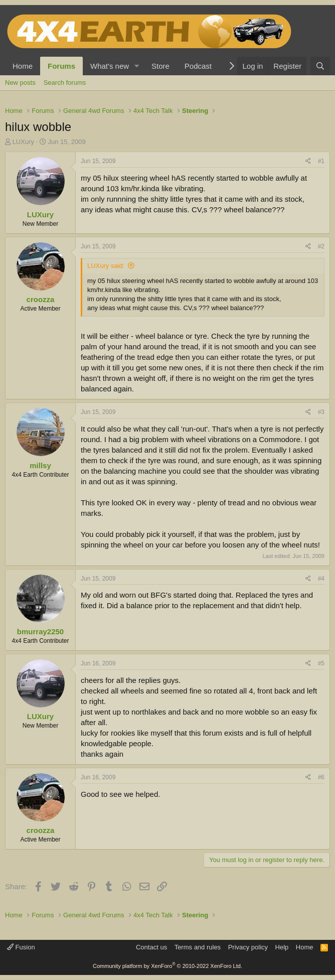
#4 (321, 579)
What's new (110, 66)
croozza (41, 299)
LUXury (23, 142)
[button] (137, 66)
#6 (321, 777)
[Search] (320, 66)
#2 (321, 246)
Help (282, 947)
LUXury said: (106, 266)
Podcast (198, 66)
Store (160, 66)
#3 (321, 412)
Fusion (21, 947)
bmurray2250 (40, 632)
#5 (321, 663)
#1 (321, 161)
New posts (20, 83)
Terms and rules (198, 947)
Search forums (65, 83)
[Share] (308, 161)
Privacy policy (248, 947)
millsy (40, 465)
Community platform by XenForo (167, 966)
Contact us (151, 947)
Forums (61, 66)
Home (23, 66)
